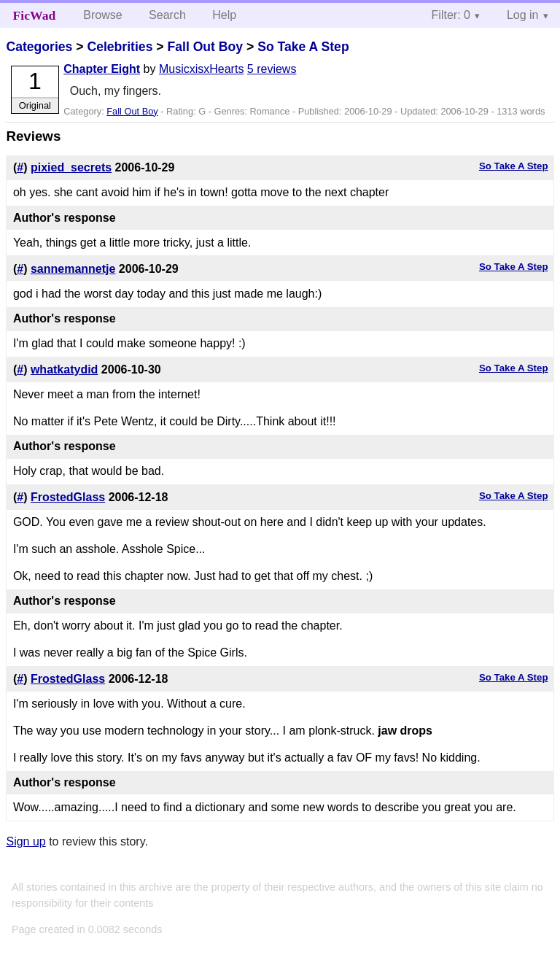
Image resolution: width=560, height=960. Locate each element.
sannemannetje (73, 269)
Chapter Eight (102, 69)
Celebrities (120, 47)
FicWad (35, 15)
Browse (102, 15)
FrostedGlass (68, 497)
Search (167, 15)
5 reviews (272, 69)
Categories (39, 47)
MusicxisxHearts (201, 69)
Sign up (26, 841)
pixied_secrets (71, 167)
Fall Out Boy (205, 47)
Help (224, 15)
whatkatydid (64, 369)
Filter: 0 (451, 15)
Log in (523, 15)
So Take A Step (303, 47)
